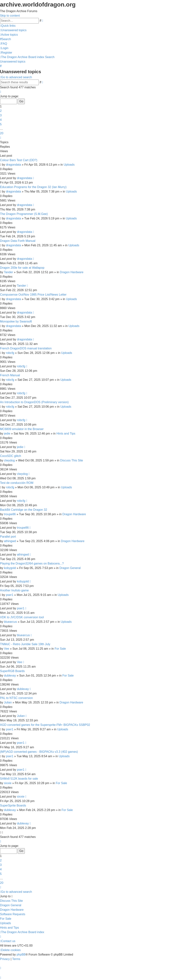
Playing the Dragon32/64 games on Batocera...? (32, 563)
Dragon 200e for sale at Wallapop (22, 268)
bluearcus (10, 622)
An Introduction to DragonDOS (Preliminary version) (34, 402)
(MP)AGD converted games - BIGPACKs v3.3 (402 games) (39, 752)
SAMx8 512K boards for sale (19, 779)
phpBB (21, 955)
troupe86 (10, 514)
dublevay (10, 676)
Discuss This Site (72, 460)
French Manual (10, 375)
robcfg (10, 353)
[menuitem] (13, 30)
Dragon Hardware (72, 272)
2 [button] (1, 111)
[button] (1, 92)
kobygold (10, 568)
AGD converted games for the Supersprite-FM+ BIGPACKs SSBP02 (45, 725)
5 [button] (1, 124)
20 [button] (2, 133)
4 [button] (1, 120)
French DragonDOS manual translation (26, 348)
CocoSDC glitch (11, 456)
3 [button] (1, 115)
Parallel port (8, 537)
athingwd (10, 541)
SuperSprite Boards (13, 805)
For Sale (60, 649)
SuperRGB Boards (12, 671)
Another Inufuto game (14, 590)
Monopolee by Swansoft (16, 321)
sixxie (8, 783)
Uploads (69, 165)
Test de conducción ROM (17, 483)
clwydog (9, 460)
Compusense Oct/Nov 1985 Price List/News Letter (33, 295)
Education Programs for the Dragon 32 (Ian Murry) (33, 187)
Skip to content (10, 16)
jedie (7, 434)
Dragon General (70, 568)
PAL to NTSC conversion (16, 698)
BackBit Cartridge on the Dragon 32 (24, 510)
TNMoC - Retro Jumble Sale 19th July (25, 644)
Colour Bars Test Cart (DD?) (19, 160)
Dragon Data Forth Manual (18, 241)
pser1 (10, 595)
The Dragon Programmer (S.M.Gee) (24, 214)
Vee (7, 649)
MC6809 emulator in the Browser (22, 429)
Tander (8, 272)
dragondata (14, 165)
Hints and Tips (66, 434)
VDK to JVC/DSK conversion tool (22, 617)
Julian (8, 702)
